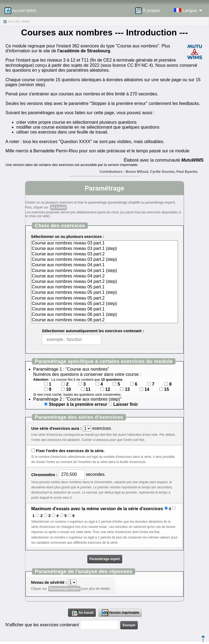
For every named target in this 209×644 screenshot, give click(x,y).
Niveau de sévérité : (49, 582)
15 (167, 389)
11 (88, 389)
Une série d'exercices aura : (56, 428)
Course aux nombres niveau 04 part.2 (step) (104, 282)
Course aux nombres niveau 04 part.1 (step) (104, 271)
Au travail (58, 207)
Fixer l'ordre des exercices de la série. (70, 451)
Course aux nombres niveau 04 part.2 (104, 276)
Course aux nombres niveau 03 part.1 (104, 243)
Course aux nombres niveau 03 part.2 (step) (104, 260)
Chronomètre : (44, 475)
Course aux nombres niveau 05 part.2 (104, 298)
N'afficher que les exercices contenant (42, 625)
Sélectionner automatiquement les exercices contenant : (93, 331)
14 (147, 389)
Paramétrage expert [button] (105, 559)
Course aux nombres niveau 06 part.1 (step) (104, 315)
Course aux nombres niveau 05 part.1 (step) (104, 293)
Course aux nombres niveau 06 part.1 (104, 309)
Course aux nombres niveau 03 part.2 (104, 254)
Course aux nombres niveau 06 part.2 (104, 320)
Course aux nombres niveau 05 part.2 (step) (104, 304)
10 (69, 389)
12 (108, 389)
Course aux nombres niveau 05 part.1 (104, 287)
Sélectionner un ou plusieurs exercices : (67, 237)
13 (127, 389)
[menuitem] (149, 11)
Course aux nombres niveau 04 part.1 (104, 265)
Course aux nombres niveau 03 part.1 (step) (104, 249)
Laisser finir (126, 404)
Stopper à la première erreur (78, 404)
